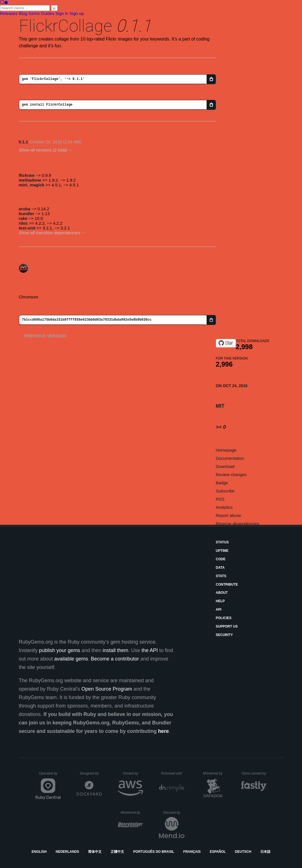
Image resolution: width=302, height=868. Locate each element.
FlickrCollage (65, 26)
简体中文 (95, 852)
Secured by (174, 813)
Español (218, 852)
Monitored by (214, 773)
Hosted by (133, 773)
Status (222, 542)
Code (221, 559)
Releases (9, 13)
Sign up (77, 13)
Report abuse (229, 515)
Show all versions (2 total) (43, 150)
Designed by (91, 773)
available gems (71, 659)
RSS (220, 499)
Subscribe (225, 491)
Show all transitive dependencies (50, 233)
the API (150, 650)
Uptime (222, 551)
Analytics (224, 507)
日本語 (265, 852)
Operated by (50, 775)
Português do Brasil (154, 852)
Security (224, 635)
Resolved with (173, 773)
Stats (221, 576)
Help (220, 601)
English (39, 852)
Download (225, 466)
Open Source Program (107, 689)
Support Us (227, 626)
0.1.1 (24, 142)
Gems (34, 13)
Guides (48, 13)
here (164, 731)
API (219, 610)
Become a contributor (115, 659)
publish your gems (60, 650)
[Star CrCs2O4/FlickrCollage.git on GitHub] (226, 343)
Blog (23, 13)
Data (220, 568)
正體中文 (117, 852)
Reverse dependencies (237, 524)
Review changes (231, 475)
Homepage (226, 450)
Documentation (230, 458)
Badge (222, 483)
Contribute (227, 584)
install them (116, 650)
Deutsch (243, 852)
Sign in (62, 13)
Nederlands (67, 852)
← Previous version (42, 336)
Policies (224, 618)
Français (192, 852)
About (222, 593)
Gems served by (254, 773)
